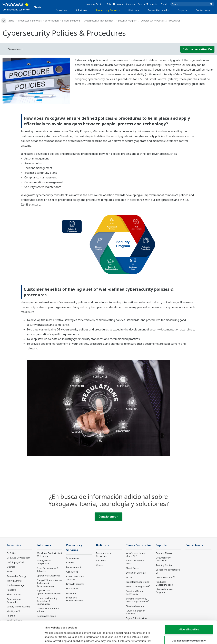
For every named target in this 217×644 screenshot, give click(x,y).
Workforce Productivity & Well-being (49, 555)
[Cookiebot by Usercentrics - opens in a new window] (22, 637)
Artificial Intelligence (136, 586)
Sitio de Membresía (148, 4)
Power (10, 571)
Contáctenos (203, 10)
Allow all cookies (189, 608)
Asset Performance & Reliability (48, 569)
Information (52, 21)
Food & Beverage (16, 585)
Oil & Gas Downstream (18, 558)
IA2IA (129, 577)
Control (70, 563)
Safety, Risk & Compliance (44, 562)
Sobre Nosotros (115, 4)
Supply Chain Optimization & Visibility (49, 592)
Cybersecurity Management (99, 21)
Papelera (12, 590)
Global (164, 4)
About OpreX (133, 568)
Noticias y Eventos (95, 4)
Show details (178, 637)
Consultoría (72, 572)
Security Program (128, 21)
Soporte (183, 10)
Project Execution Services (75, 578)
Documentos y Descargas (103, 555)
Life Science (72, 588)
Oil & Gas (12, 553)
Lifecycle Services (75, 584)
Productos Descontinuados (164, 583)
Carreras (130, 4)
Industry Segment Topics (135, 562)
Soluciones (81, 10)
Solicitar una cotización (197, 49)
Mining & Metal (14, 581)
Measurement (74, 567)
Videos (100, 565)
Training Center (164, 565)
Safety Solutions (71, 21)
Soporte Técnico (164, 553)
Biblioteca (134, 10)
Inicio (11, 21)
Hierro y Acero (14, 594)
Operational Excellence (48, 576)
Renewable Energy (17, 576)
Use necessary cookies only (189, 619)
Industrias (61, 10)
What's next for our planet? (136, 555)
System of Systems (136, 573)
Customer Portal (164, 577)
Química (11, 567)
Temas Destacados (159, 10)
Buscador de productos (168, 570)
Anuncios (71, 593)
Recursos (101, 561)
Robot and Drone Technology (135, 592)
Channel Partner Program (164, 591)
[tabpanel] (36, 81)
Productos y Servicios (108, 10)
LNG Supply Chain (16, 562)
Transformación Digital (138, 582)
